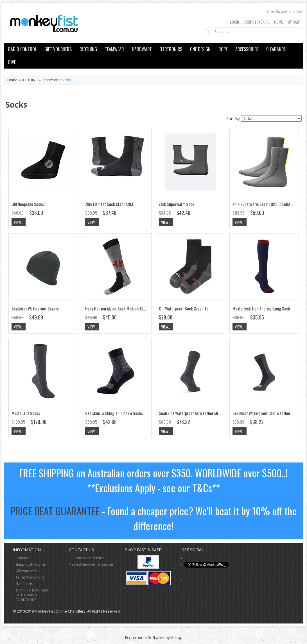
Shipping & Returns (31, 564)
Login (234, 22)
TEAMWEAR (114, 49)
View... (19, 222)
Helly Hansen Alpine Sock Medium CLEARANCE (122, 309)
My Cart (294, 22)
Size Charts (24, 584)
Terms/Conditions (30, 577)
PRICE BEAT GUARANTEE (55, 511)
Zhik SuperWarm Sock (177, 204)
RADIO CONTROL (22, 49)
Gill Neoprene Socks (28, 204)
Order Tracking (257, 22)
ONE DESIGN (200, 49)
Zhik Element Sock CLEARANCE (110, 204)
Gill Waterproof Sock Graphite (184, 309)
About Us (23, 558)
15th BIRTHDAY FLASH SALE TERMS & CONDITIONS (33, 595)
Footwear (50, 80)
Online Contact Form (88, 558)
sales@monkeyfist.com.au (92, 564)
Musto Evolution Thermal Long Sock (261, 309)
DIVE (12, 62)
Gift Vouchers (26, 571)
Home (278, 22)
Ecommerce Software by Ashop (154, 637)
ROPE (223, 49)
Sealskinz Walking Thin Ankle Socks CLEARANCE (123, 413)
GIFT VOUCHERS (58, 49)
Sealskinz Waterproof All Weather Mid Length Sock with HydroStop (213, 413)
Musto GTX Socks (26, 413)
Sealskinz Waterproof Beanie (35, 309)
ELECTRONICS (171, 49)
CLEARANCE (276, 49)
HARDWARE (142, 49)
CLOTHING (88, 49)
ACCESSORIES (247, 49)
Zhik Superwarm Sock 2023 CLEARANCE (264, 204)
